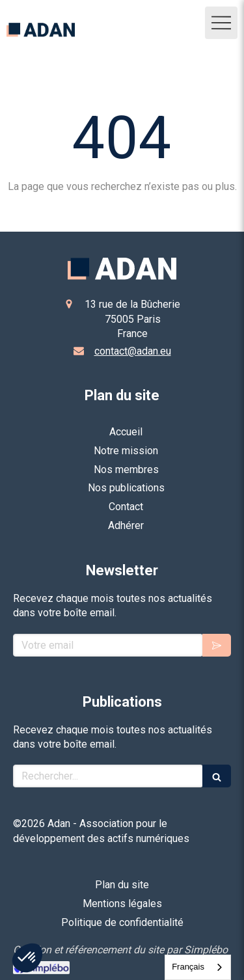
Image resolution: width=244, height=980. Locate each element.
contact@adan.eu (133, 351)
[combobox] (198, 967)
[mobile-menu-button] (221, 23)
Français (188, 967)
